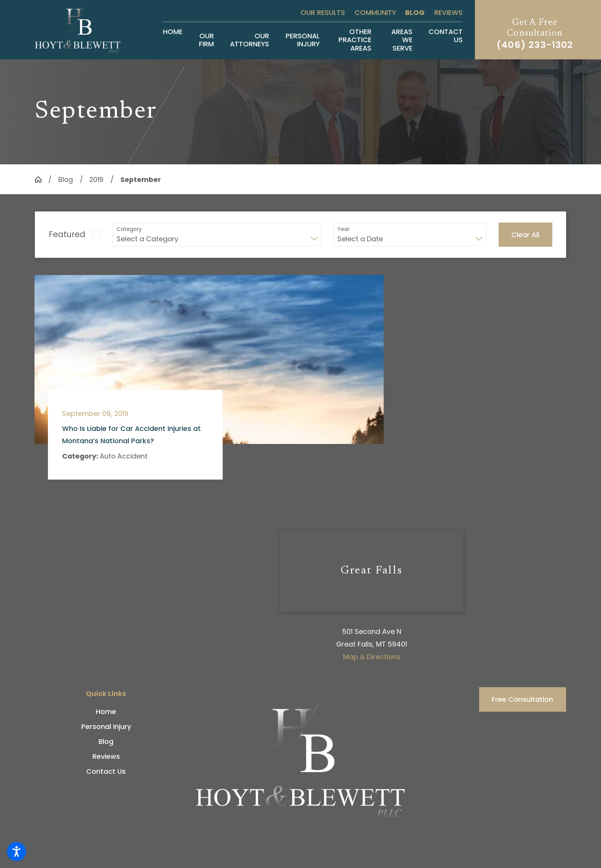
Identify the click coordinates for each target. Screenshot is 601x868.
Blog (415, 12)
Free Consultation (522, 699)
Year (343, 229)
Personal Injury (106, 726)
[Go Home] (42, 180)
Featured (67, 234)
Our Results (323, 12)
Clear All (525, 235)
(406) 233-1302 (535, 45)
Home (106, 712)
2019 (96, 179)
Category (129, 229)
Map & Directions (372, 657)
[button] (16, 852)
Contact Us (106, 771)
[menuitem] (173, 40)
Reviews (448, 12)
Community (375, 12)
